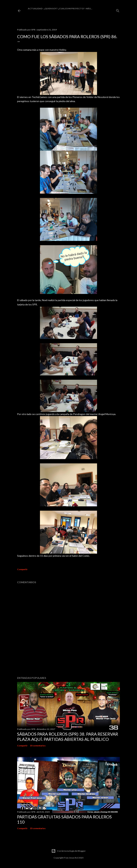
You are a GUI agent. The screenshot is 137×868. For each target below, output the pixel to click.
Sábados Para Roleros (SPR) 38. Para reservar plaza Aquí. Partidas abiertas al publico (68, 737)
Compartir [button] (22, 569)
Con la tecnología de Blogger (68, 851)
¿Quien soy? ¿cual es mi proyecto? (64, 9)
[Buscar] (118, 10)
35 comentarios (38, 746)
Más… (89, 9)
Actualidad (35, 9)
